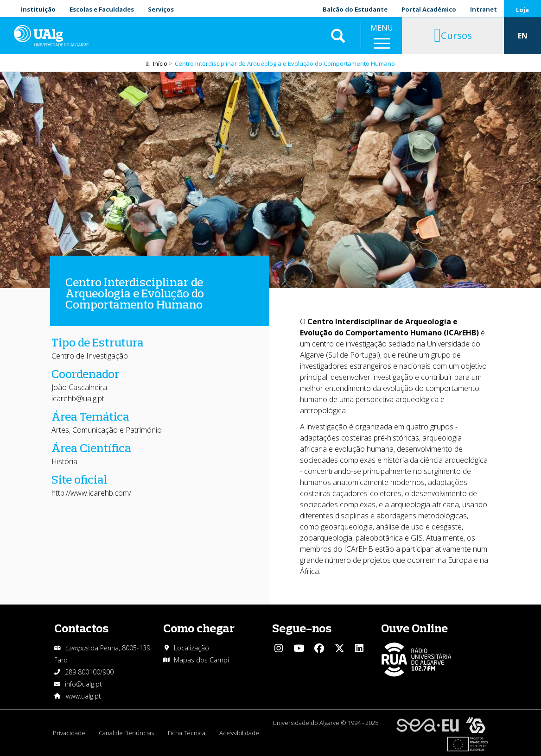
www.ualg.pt (83, 696)
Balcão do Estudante (355, 9)
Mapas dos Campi (201, 660)
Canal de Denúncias (127, 733)
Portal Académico (429, 9)
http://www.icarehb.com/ (91, 493)
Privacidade (69, 733)
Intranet (484, 9)
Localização (191, 648)
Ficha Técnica (187, 733)
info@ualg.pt (83, 684)
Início (160, 63)
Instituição (38, 9)
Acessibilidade (240, 733)
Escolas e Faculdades (102, 9)
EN (523, 37)
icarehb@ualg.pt (78, 398)
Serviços (161, 9)
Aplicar (338, 37)
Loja (522, 10)
